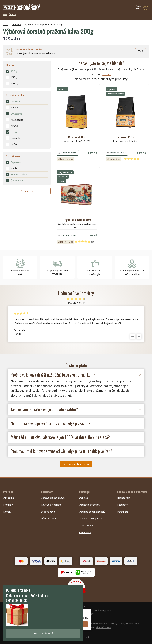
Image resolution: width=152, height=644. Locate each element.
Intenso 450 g (126, 137)
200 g (14, 71)
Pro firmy (8, 505)
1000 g (14, 83)
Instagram (122, 512)
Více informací (103, 627)
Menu (9, 14)
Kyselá (14, 126)
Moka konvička (19, 174)
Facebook (122, 505)
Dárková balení (49, 519)
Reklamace (85, 532)
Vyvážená (16, 114)
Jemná (14, 108)
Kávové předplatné (51, 505)
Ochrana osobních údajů (92, 512)
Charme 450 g (77, 137)
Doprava (84, 498)
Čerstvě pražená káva (53, 498)
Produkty (16, 25)
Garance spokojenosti (91, 519)
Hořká (14, 144)
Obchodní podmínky (90, 505)
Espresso (16, 162)
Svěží (14, 132)
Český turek (17, 181)
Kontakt (7, 512)
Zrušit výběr (27, 191)
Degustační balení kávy (77, 220)
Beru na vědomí (43, 633)
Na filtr (14, 168)
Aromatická (17, 120)
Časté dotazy (86, 526)
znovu (107, 74)
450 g (14, 77)
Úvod (6, 25)
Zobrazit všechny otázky (76, 464)
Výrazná (15, 101)
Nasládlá (15, 138)
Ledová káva (48, 512)
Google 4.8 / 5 (76, 303)
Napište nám (124, 498)
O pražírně (8, 498)
